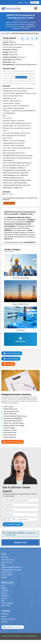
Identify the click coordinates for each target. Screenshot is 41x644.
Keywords (5, 621)
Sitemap (4, 577)
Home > (3, 33)
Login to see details (21, 77)
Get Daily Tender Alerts (13, 442)
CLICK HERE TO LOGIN (9, 203)
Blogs (3, 565)
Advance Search (7, 562)
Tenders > (8, 33)
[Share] (32, 39)
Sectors (4, 616)
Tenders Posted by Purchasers (11, 567)
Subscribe (8, 364)
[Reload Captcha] (14, 519)
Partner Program (7, 575)
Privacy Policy (6, 606)
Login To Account (11, 359)
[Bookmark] (37, 39)
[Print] (23, 39)
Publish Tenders (6, 572)
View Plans (5, 591)
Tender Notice (9, 194)
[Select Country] (20, 515)
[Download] (27, 39)
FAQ (3, 601)
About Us (4, 593)
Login (27, 3)
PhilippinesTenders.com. (20, 636)
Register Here (20, 542)
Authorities (5, 614)
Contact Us (5, 596)
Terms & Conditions (8, 603)
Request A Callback (13, 524)
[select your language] (35, 3)
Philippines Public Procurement (11, 570)
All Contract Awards (8, 560)
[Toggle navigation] (36, 9)
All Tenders (5, 557)
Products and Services (9, 619)
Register (21, 3)
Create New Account (12, 353)
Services (4, 598)
